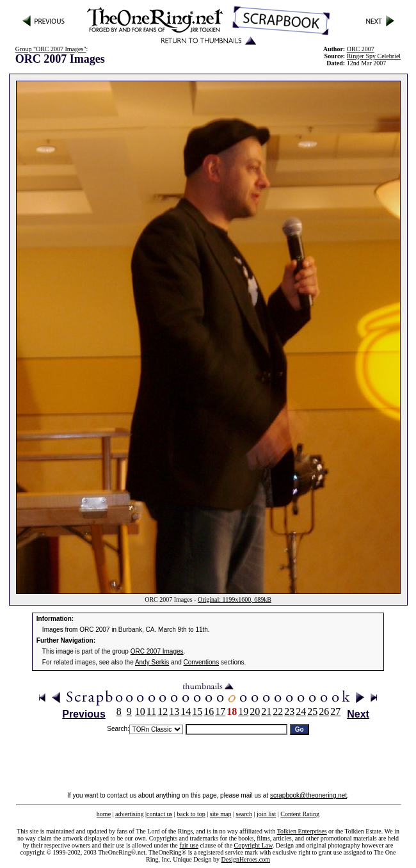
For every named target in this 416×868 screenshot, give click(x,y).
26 (324, 711)
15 (197, 711)
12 (163, 711)
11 (151, 711)
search (244, 814)
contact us (159, 814)
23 (289, 711)
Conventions (202, 662)
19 (243, 711)
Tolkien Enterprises (302, 831)
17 (220, 711)
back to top (191, 814)
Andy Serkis (152, 662)
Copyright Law (253, 845)
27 (335, 711)
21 (266, 711)
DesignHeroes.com (246, 859)
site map (221, 814)
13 (174, 711)
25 (312, 711)
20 (255, 711)
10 (140, 711)
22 (278, 711)
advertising (129, 814)
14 (186, 711)
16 (209, 711)
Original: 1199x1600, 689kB (235, 599)
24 (301, 711)
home (104, 814)
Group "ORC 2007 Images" (51, 49)
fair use (189, 845)
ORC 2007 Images (157, 651)
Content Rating (300, 814)
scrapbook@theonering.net (308, 795)
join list (266, 814)
